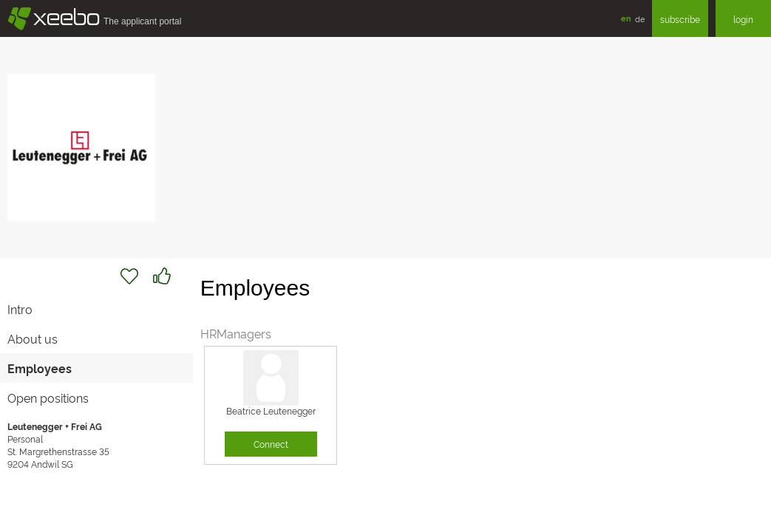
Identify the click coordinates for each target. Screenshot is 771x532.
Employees (40, 368)
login (743, 19)
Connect (271, 444)
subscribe (680, 19)
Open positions (48, 398)
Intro (20, 309)
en (626, 18)
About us (33, 338)
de (640, 18)
